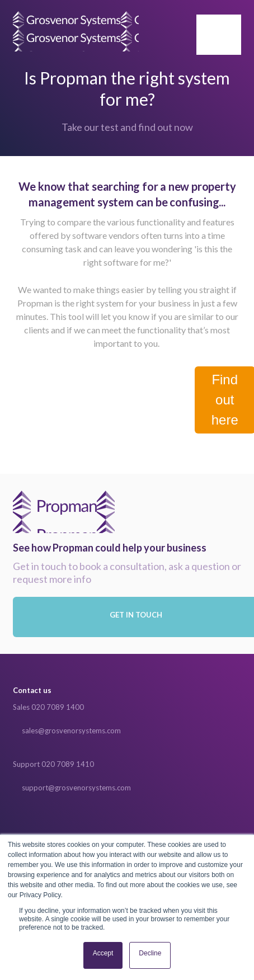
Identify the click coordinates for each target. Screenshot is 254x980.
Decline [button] (150, 953)
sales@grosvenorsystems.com (71, 731)
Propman (64, 512)
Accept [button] (103, 953)
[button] (219, 35)
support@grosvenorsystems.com (76, 788)
